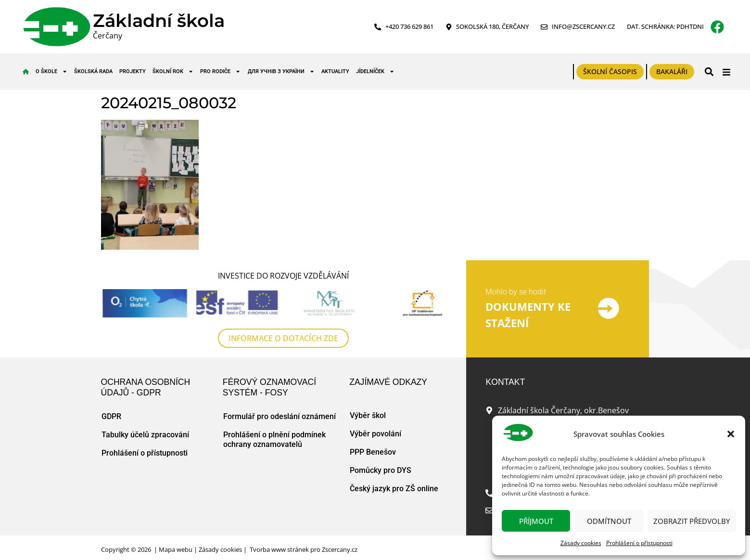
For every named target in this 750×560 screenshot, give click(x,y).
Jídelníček (375, 71)
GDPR (111, 416)
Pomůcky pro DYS (381, 470)
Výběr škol (368, 415)
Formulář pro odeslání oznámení (280, 416)
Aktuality (335, 71)
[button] (731, 434)
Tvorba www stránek (279, 549)
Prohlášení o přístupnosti (639, 543)
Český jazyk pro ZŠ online (394, 489)
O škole (51, 71)
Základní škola (159, 20)
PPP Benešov (373, 452)
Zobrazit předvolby (692, 521)
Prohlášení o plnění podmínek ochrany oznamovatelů (274, 439)
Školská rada (93, 71)
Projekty (133, 71)
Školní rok (173, 71)
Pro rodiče (220, 71)
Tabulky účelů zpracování (145, 435)
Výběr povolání (375, 434)
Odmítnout (609, 521)
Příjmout (536, 521)
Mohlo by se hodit (516, 292)
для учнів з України (281, 71)
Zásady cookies (581, 543)
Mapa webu (176, 549)
